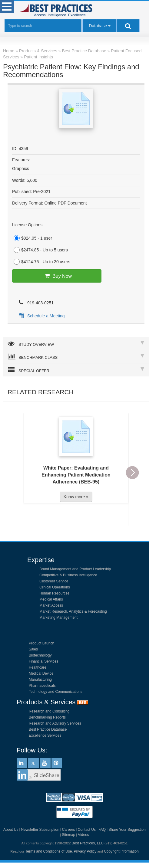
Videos (83, 835)
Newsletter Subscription (40, 830)
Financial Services (43, 661)
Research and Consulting (49, 711)
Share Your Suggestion (127, 830)
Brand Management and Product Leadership (75, 569)
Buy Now (57, 276)
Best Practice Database (48, 729)
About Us (11, 830)
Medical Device (41, 673)
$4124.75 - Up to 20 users (41, 262)
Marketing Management (58, 617)
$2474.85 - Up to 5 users (40, 250)
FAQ (102, 830)
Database (98, 26)
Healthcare (38, 667)
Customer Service (54, 581)
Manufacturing (40, 680)
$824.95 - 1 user (32, 238)
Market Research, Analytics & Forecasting (73, 611)
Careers (69, 830)
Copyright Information (121, 851)
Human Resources (54, 593)
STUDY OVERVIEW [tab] (76, 343)
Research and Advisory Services (55, 723)
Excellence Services (45, 735)
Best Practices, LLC (88, 843)
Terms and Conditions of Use (48, 851)
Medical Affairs (51, 599)
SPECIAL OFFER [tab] (76, 370)
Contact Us (87, 830)
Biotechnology (40, 655)
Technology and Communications (56, 692)
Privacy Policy (85, 851)
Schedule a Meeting (41, 316)
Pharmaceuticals (42, 686)
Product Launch (41, 643)
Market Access (51, 605)
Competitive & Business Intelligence (68, 575)
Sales (33, 649)
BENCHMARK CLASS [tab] (76, 356)
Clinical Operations (55, 587)
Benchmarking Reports (47, 717)
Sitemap (68, 835)
